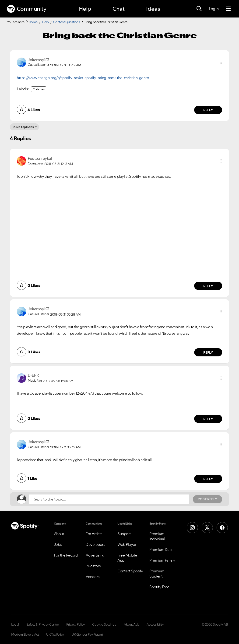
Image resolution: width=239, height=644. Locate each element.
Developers (95, 544)
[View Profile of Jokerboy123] (39, 60)
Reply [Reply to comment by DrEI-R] (208, 419)
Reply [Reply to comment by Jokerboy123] (208, 110)
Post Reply (207, 499)
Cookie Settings (104, 624)
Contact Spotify (130, 571)
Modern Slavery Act (25, 634)
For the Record (66, 555)
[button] (221, 62)
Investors (93, 566)
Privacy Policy (76, 624)
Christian (39, 89)
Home (33, 22)
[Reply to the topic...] (109, 499)
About (59, 534)
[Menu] (228, 9)
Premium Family (162, 560)
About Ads (131, 624)
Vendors (93, 577)
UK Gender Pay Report (87, 634)
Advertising (95, 555)
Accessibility (155, 624)
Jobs (58, 544)
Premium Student (157, 574)
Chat (119, 9)
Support (124, 534)
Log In (214, 9)
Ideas (153, 9)
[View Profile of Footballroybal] (40, 158)
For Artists (94, 534)
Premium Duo (161, 550)
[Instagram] (192, 528)
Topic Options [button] (23, 127)
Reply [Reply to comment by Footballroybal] (208, 286)
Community (27, 9)
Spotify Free (159, 587)
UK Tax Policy (55, 634)
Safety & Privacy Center (43, 624)
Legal (15, 624)
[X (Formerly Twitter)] (207, 528)
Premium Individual (157, 536)
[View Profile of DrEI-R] (33, 375)
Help (85, 9)
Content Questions (67, 22)
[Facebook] (222, 528)
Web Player (127, 544)
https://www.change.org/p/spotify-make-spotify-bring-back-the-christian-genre (83, 78)
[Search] (199, 9)
